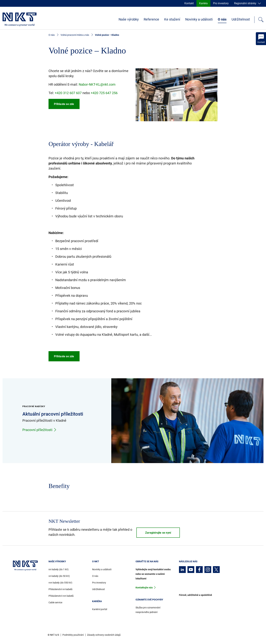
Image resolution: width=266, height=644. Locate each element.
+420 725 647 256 (104, 93)
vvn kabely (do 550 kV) (60, 583)
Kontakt (189, 3)
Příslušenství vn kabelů (60, 589)
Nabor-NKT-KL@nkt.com (97, 84)
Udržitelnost (241, 19)
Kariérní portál (100, 609)
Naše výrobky (129, 19)
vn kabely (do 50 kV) (59, 576)
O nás (222, 19)
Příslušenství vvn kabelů (61, 596)
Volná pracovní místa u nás (75, 35)
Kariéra (203, 3)
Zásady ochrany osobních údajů (104, 635)
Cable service (55, 602)
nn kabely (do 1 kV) (59, 569)
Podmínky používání (73, 635)
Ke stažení (172, 19)
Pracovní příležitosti (40, 430)
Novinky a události (199, 19)
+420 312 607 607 (68, 93)
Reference (151, 19)
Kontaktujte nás (144, 588)
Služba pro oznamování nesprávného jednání (148, 610)
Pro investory (221, 3)
